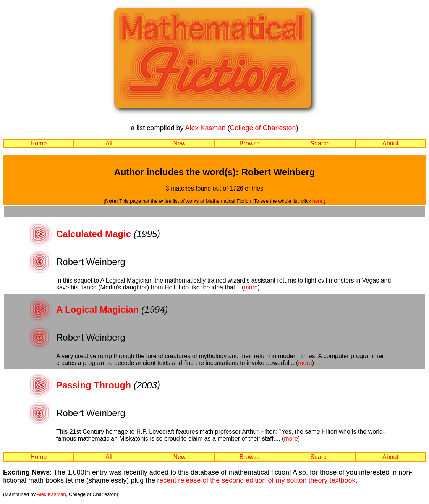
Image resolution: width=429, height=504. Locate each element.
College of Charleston (263, 128)
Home (39, 143)
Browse (250, 143)
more (251, 287)
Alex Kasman (205, 128)
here (317, 201)
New (179, 143)
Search (320, 143)
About (390, 143)
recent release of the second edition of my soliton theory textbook (256, 480)
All (109, 143)
